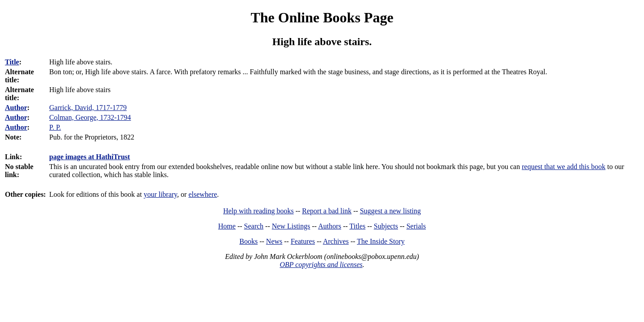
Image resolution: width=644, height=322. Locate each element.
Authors (330, 226)
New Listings (291, 226)
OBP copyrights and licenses (321, 265)
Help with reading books (258, 211)
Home (227, 226)
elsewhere (203, 194)
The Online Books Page (322, 17)
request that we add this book (564, 167)
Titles (357, 226)
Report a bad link (327, 211)
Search (254, 226)
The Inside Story (381, 241)
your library (160, 194)
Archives (336, 241)
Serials (416, 226)
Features (303, 241)
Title (12, 62)
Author (16, 108)
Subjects (386, 226)
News (274, 241)
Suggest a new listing (390, 211)
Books (248, 241)
